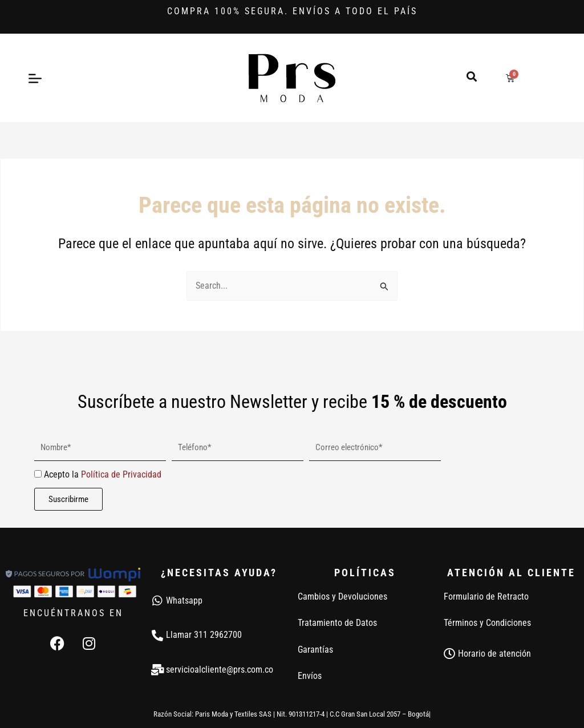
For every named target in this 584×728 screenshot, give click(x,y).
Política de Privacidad (121, 474)
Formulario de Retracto (486, 596)
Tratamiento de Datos (337, 623)
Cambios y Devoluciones (342, 596)
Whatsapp (184, 600)
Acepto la (103, 474)
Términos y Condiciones (487, 623)
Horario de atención (494, 654)
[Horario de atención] (449, 654)
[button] (471, 76)
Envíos (310, 676)
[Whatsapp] (157, 601)
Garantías (315, 650)
